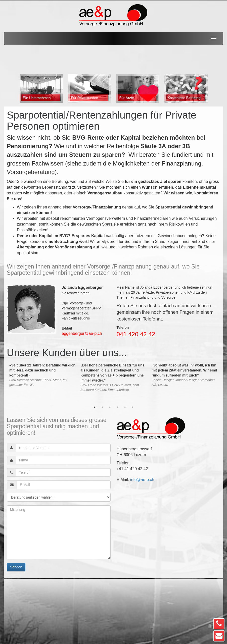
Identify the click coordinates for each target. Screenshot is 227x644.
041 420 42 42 (136, 334)
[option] (41, 88)
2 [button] (102, 407)
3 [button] (110, 407)
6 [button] (132, 407)
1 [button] (95, 407)
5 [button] (125, 407)
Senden (16, 567)
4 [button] (117, 407)
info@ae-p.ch (142, 480)
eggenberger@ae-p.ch (82, 333)
